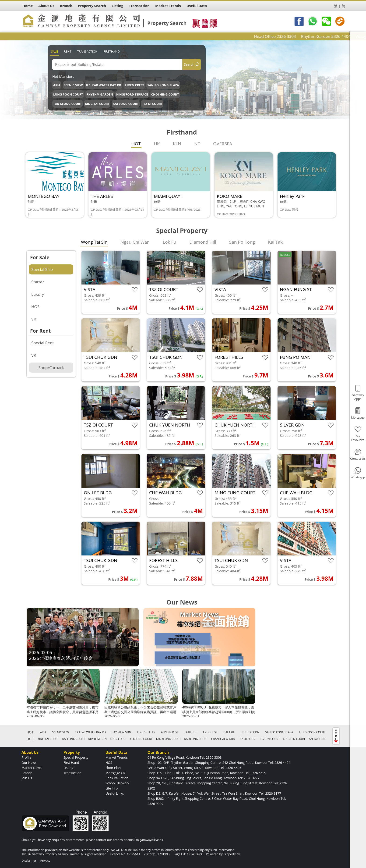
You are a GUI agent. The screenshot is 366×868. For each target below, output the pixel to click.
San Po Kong (242, 242)
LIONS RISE (210, 732)
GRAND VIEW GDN (223, 739)
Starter (38, 282)
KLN (177, 144)
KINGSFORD (118, 739)
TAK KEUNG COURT (67, 104)
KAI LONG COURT (126, 104)
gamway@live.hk (151, 840)
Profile (26, 757)
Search (189, 64)
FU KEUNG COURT (141, 739)
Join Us (27, 778)
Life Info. (112, 788)
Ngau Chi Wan (135, 242)
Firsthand (112, 51)
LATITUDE (191, 732)
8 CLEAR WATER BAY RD (104, 85)
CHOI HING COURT (165, 94)
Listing (68, 768)
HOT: (30, 732)
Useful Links (115, 793)
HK (157, 144)
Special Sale (42, 269)
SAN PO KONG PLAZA (163, 85)
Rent (67, 51)
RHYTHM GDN (97, 739)
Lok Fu (169, 242)
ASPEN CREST (134, 85)
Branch (27, 773)
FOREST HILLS (146, 732)
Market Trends (117, 757)
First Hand (71, 763)
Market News (32, 768)
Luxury (38, 294)
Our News (29, 763)
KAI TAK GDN (317, 739)
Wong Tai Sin (94, 242)
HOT (136, 144)
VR (34, 319)
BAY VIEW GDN (121, 732)
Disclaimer (29, 861)
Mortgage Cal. (116, 773)
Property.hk (232, 854)
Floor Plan (113, 768)
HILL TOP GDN (250, 732)
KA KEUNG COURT (196, 739)
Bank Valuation (117, 778)
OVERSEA (223, 144)
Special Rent (42, 343)
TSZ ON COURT (270, 739)
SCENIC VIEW (73, 85)
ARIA (57, 85)
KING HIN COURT (294, 739)
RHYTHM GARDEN (100, 94)
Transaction (87, 51)
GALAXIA (229, 732)
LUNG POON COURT (68, 94)
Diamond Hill (203, 242)
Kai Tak (275, 242)
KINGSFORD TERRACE (132, 94)
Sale (55, 51)
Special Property (76, 757)
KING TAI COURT (97, 104)
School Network (118, 783)
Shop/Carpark (51, 368)
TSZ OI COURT (152, 104)
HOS (35, 307)
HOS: (30, 739)
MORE (336, 736)
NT (197, 144)
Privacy (45, 861)
